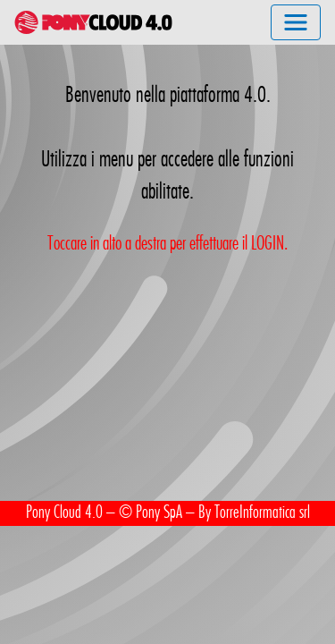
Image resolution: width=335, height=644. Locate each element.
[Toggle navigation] (296, 22)
